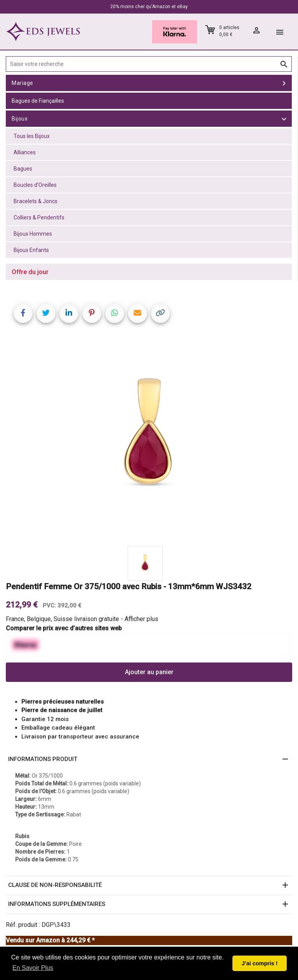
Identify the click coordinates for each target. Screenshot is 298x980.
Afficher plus (141, 619)
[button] (149, 759)
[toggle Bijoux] (284, 119)
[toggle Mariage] (284, 83)
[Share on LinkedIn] (69, 313)
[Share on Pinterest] (92, 313)
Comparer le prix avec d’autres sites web (64, 628)
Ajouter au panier (149, 672)
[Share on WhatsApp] (115, 313)
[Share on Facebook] (23, 313)
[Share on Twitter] (46, 313)
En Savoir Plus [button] (33, 968)
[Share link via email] (138, 313)
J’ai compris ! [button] (260, 963)
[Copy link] (160, 313)
